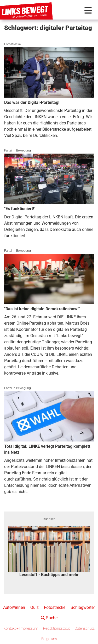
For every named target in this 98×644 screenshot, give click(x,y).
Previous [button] (10, 552)
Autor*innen (14, 607)
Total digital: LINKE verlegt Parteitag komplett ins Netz (47, 449)
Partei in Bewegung (18, 150)
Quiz (34, 607)
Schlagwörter (83, 607)
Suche (49, 618)
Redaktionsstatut (56, 628)
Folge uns (49, 639)
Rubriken (49, 519)
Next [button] (88, 552)
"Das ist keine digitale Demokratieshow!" (42, 309)
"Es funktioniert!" (20, 209)
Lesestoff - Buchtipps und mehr (49, 575)
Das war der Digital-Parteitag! (32, 102)
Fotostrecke (12, 44)
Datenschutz (85, 628)
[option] (49, 552)
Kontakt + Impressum (21, 628)
